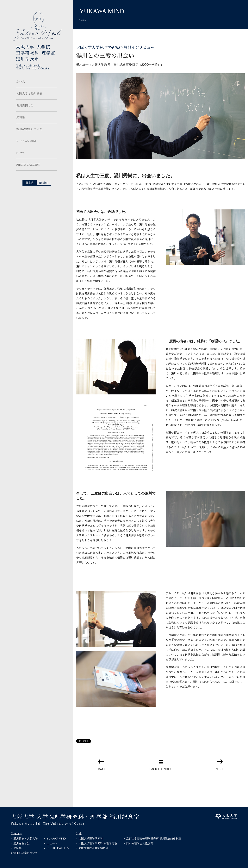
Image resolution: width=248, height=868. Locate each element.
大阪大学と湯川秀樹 (29, 94)
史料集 (21, 117)
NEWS (20, 153)
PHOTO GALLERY (28, 165)
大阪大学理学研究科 (91, 839)
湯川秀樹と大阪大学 (26, 839)
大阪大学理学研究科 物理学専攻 (98, 843)
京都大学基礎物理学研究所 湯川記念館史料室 (154, 839)
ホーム (21, 82)
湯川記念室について (29, 129)
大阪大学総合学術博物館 (93, 848)
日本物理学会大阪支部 (140, 843)
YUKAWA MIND (27, 141)
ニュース (52, 843)
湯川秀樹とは (25, 105)
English (44, 183)
